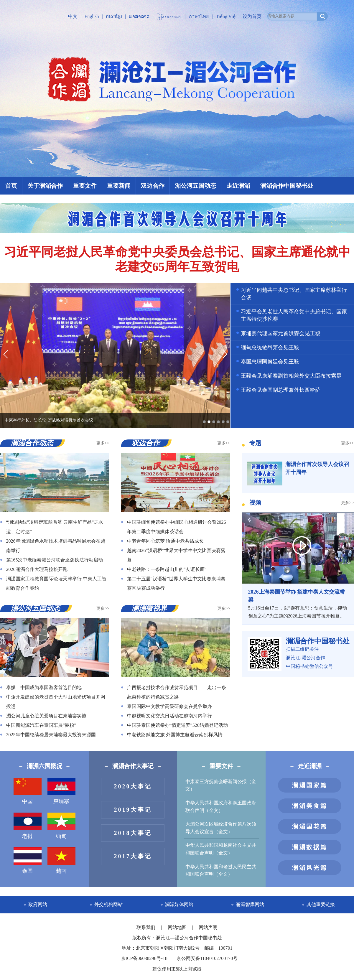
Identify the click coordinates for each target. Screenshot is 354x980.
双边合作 (153, 186)
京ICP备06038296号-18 (144, 958)
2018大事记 (133, 833)
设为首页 (252, 16)
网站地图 (178, 927)
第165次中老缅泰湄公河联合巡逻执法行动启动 (55, 560)
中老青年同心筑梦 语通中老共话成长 (165, 541)
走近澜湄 (238, 186)
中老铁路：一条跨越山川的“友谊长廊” (167, 569)
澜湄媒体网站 (179, 904)
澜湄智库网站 (250, 904)
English (92, 16)
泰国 (28, 861)
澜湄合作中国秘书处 (287, 186)
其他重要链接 (321, 904)
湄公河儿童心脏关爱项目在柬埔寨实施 (46, 716)
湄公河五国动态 (195, 186)
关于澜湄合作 (45, 186)
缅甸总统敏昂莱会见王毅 (270, 347)
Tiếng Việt (226, 16)
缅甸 (61, 826)
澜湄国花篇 (310, 826)
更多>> (103, 443)
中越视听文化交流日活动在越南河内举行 (169, 716)
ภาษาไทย (199, 16)
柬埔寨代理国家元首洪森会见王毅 (281, 333)
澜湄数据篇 (310, 847)
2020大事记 (133, 786)
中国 (28, 791)
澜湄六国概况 (45, 766)
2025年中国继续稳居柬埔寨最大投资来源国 (51, 735)
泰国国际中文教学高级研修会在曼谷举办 (169, 706)
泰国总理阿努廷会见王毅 (270, 362)
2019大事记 (133, 810)
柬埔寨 (61, 791)
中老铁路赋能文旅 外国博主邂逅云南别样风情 (175, 735)
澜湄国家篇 (310, 785)
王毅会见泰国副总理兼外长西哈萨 (281, 390)
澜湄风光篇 (310, 868)
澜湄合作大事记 (133, 766)
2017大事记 (133, 856)
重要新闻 (119, 186)
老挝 (28, 826)
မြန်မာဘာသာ (169, 16)
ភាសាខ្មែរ (114, 16)
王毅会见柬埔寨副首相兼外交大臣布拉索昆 (291, 376)
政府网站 (38, 904)
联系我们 (146, 927)
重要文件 (85, 186)
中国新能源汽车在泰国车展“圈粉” (41, 725)
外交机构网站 (108, 904)
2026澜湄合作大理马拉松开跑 (37, 569)
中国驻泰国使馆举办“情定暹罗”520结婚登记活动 (177, 725)
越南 (61, 861)
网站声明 (208, 927)
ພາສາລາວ (139, 16)
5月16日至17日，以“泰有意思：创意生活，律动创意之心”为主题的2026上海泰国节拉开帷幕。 (298, 603)
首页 (11, 186)
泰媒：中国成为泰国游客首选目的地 (44, 687)
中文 (73, 16)
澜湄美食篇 (310, 806)
